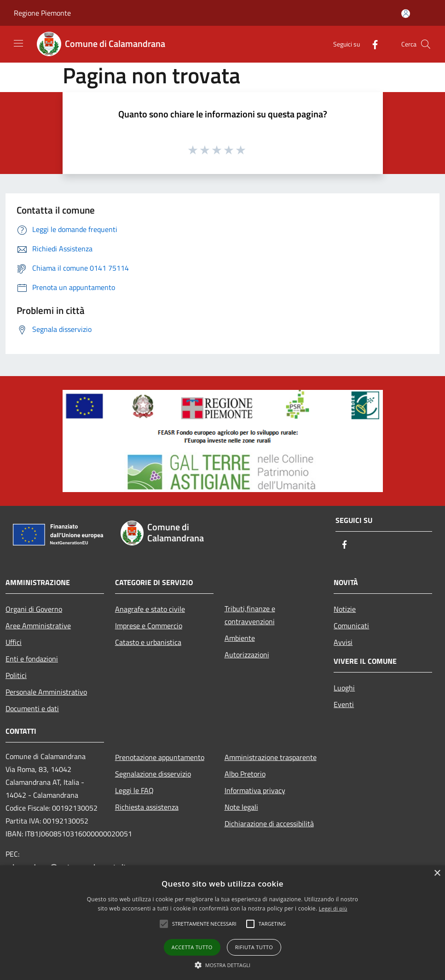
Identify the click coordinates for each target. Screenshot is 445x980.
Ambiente (240, 638)
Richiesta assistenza (147, 807)
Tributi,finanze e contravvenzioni (250, 615)
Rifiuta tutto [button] (254, 947)
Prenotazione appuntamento (160, 757)
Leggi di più (333, 908)
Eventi (344, 704)
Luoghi (344, 688)
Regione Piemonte (42, 13)
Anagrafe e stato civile (150, 609)
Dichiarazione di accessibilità (269, 823)
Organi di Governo (34, 609)
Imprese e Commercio (149, 626)
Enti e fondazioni (32, 659)
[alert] (222, 923)
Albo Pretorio (245, 774)
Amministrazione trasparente (271, 757)
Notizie (345, 609)
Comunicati (351, 626)
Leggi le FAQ (134, 790)
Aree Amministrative (38, 626)
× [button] (437, 873)
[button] (223, 965)
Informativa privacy (255, 790)
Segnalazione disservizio (153, 774)
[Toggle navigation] (18, 43)
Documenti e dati (32, 708)
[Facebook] (371, 44)
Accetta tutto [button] (192, 947)
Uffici (14, 642)
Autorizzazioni (247, 655)
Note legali (241, 807)
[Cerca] (426, 44)
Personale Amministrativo (46, 692)
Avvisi (343, 642)
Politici (16, 675)
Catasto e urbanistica (148, 642)
